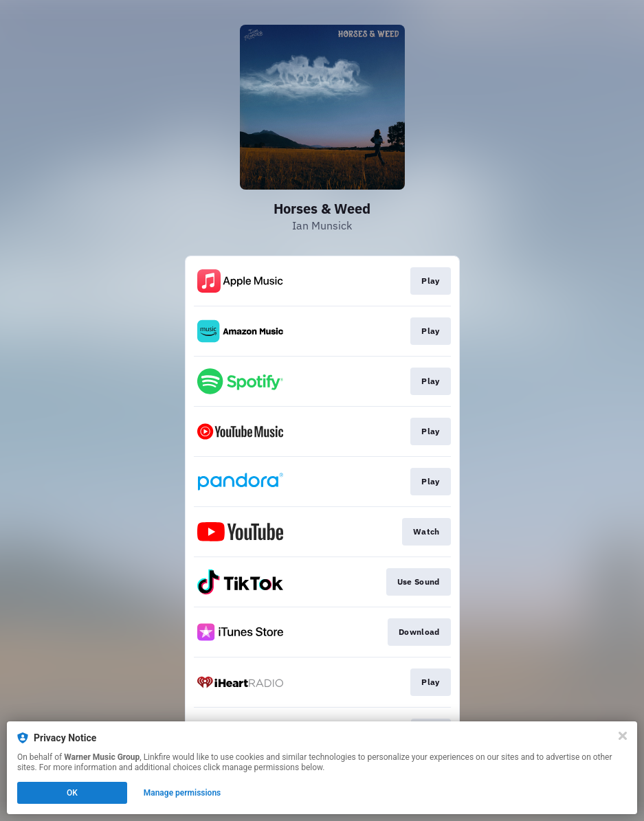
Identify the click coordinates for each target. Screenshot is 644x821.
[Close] (623, 736)
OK (72, 793)
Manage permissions (182, 793)
